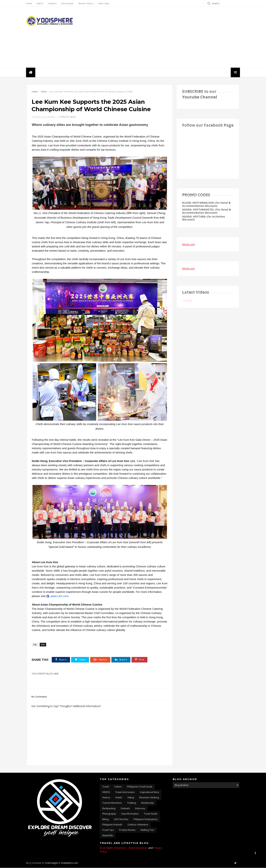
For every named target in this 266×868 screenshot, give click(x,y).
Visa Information (130, 814)
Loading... (188, 301)
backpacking (109, 809)
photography (109, 814)
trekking (132, 803)
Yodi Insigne (52, 863)
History (106, 798)
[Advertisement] (172, 37)
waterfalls (108, 836)
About (41, 4)
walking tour (147, 830)
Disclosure (68, 4)
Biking (105, 819)
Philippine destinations (146, 819)
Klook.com (189, 245)
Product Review (127, 830)
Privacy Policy (87, 4)
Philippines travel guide (140, 787)
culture (118, 787)
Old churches (121, 819)
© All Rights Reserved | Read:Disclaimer (124, 848)
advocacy (140, 809)
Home (30, 4)
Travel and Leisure (125, 792)
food (44, 92)
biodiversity (148, 803)
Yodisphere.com (70, 863)
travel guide (151, 814)
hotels (119, 798)
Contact (53, 4)
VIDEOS (106, 792)
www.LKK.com (98, 596)
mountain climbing (149, 798)
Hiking (131, 798)
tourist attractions (112, 803)
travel (106, 787)
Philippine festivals (112, 825)
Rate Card (105, 4)
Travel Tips (108, 830)
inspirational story (150, 792)
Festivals (125, 809)
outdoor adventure (138, 825)
